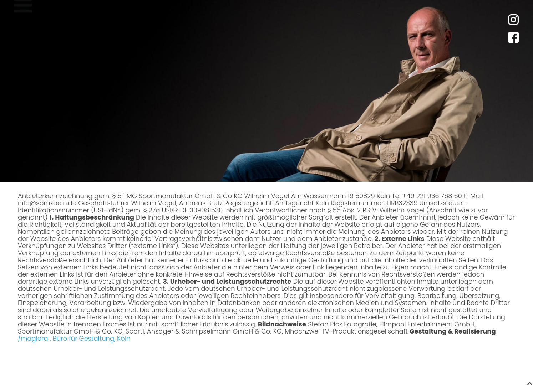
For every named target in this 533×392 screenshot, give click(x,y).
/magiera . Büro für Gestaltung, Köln (74, 338)
